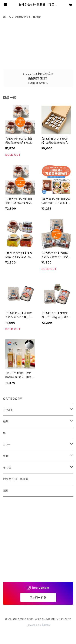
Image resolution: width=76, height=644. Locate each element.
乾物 (6, 456)
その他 (7, 467)
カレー (7, 444)
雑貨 (6, 491)
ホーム (7, 17)
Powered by (38, 625)
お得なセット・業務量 (16, 479)
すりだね (8, 410)
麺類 (6, 421)
